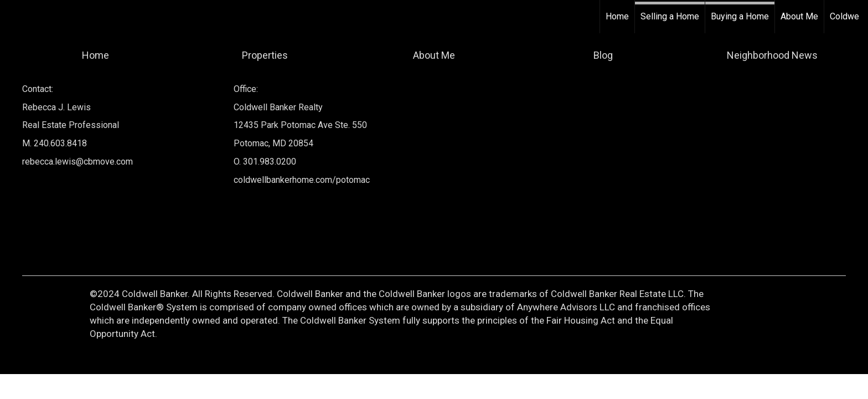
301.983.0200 (270, 162)
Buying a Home (740, 16)
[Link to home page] (14, 17)
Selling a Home (670, 16)
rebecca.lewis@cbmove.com (77, 162)
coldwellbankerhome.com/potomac (302, 180)
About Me (799, 16)
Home (617, 16)
